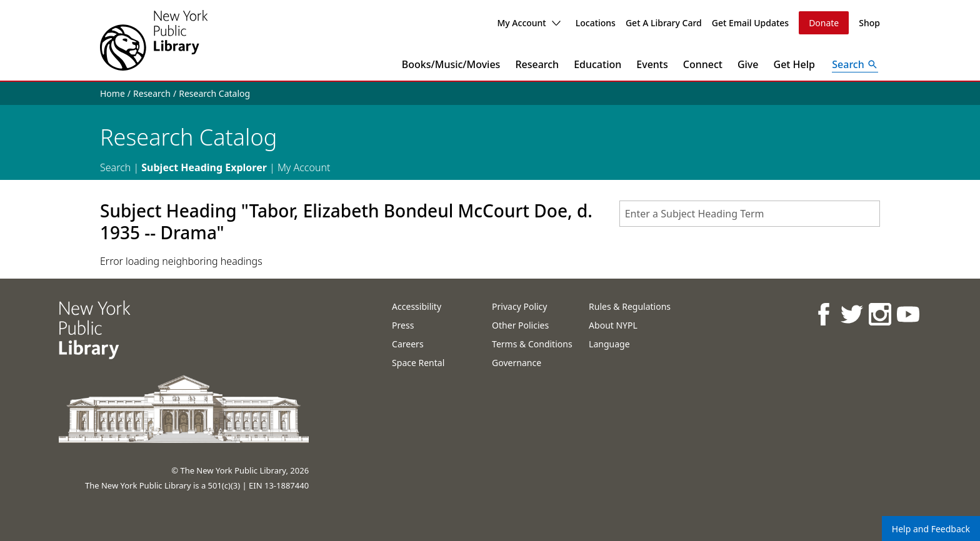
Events (652, 64)
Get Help (795, 64)
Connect (703, 64)
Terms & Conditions (532, 344)
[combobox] (750, 214)
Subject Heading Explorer (204, 167)
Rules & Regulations (630, 306)
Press (403, 325)
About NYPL (613, 325)
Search (115, 167)
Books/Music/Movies (451, 64)
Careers (407, 344)
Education (597, 64)
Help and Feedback (931, 529)
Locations (596, 23)
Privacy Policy (519, 306)
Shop (869, 23)
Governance (517, 363)
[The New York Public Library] (154, 40)
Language (609, 344)
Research (537, 64)
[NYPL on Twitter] (851, 314)
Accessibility (417, 306)
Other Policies (520, 325)
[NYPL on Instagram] (879, 314)
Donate (824, 23)
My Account (528, 23)
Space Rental (418, 363)
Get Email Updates (750, 23)
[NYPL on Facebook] (823, 314)
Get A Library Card (664, 23)
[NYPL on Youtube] (907, 314)
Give (748, 64)
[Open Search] (855, 64)
